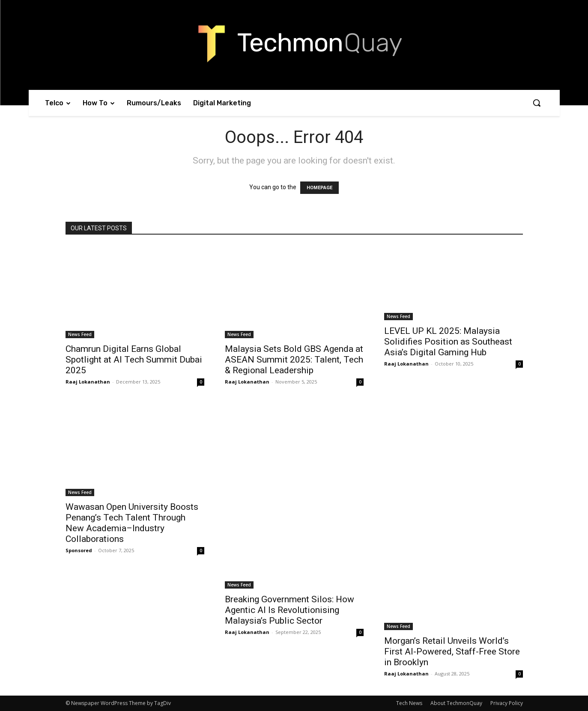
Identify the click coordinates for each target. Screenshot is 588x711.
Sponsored (79, 550)
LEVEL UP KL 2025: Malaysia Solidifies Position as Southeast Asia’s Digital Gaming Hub (448, 342)
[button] (537, 103)
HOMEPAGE (319, 188)
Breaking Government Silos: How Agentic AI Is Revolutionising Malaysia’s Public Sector (290, 610)
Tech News (409, 703)
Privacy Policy (507, 703)
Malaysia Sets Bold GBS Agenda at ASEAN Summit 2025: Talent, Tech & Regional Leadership (294, 360)
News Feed (80, 334)
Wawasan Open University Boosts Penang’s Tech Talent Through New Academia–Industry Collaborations (132, 523)
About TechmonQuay (456, 703)
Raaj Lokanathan (88, 382)
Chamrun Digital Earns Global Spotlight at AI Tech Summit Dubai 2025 (134, 360)
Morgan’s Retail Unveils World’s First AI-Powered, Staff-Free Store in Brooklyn (452, 652)
